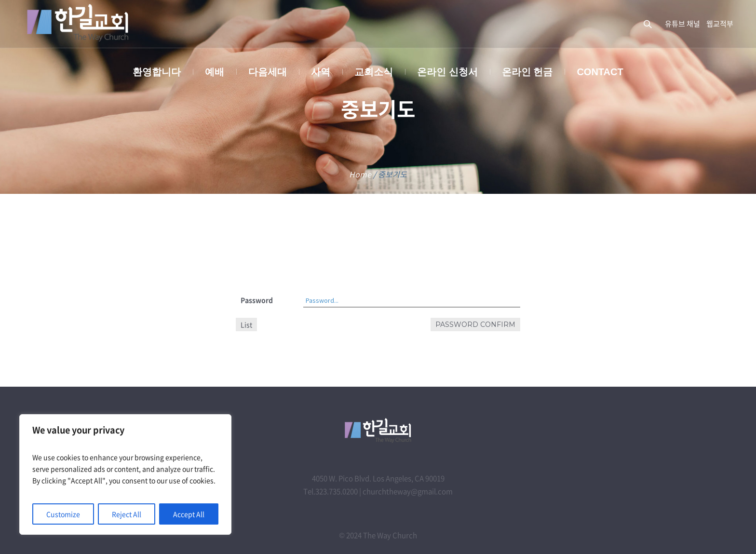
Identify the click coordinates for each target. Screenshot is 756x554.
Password (257, 300)
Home (360, 174)
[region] (125, 474)
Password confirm (475, 324)
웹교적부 (720, 24)
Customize (63, 514)
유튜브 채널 (682, 24)
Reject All (127, 514)
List (246, 324)
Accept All (189, 514)
